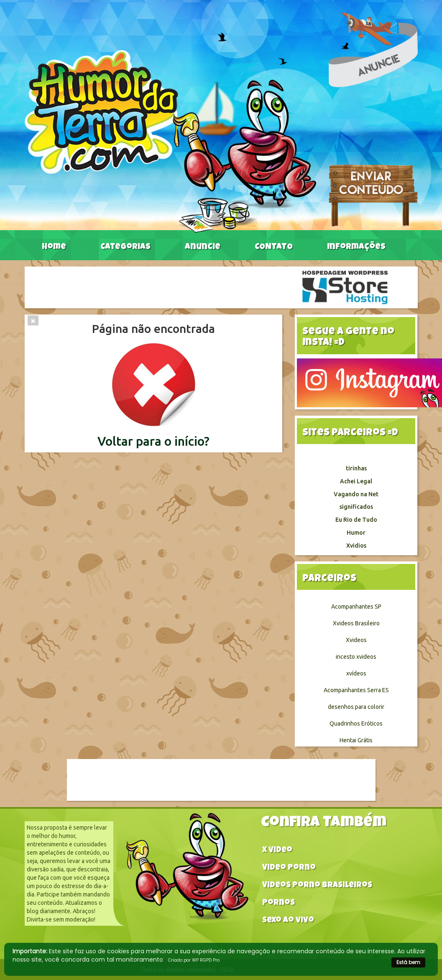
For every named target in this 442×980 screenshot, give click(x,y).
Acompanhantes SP (356, 607)
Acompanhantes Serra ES (356, 690)
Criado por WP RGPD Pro (194, 960)
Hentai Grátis (356, 740)
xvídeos (356, 673)
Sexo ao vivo (288, 921)
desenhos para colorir (356, 707)
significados (356, 507)
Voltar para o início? (153, 441)
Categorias (125, 247)
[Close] (33, 320)
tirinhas (356, 468)
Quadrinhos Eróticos (356, 724)
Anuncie (203, 247)
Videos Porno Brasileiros (317, 886)
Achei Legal (356, 481)
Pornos (278, 903)
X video (277, 851)
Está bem (408, 962)
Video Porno (289, 868)
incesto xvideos (356, 657)
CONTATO (274, 247)
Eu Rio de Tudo (356, 520)
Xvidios (356, 546)
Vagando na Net (356, 494)
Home (54, 247)
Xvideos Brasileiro (356, 623)
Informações (356, 247)
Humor (356, 533)
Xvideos (356, 640)
